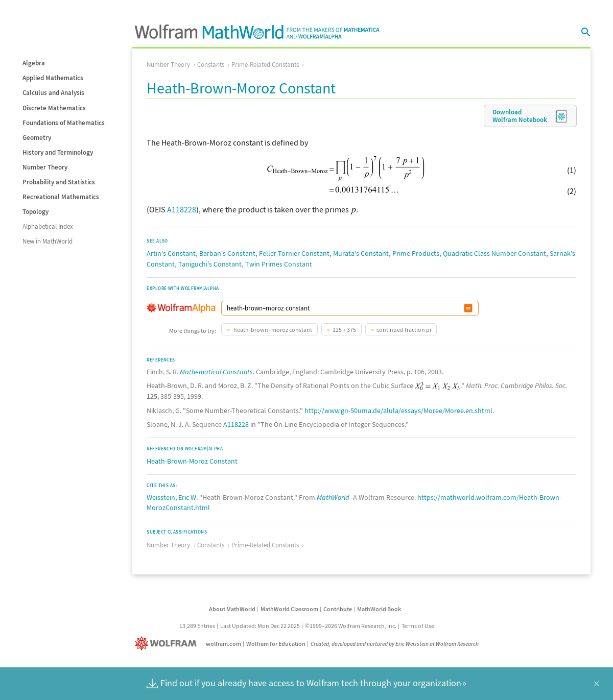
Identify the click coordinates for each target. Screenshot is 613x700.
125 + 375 (344, 330)
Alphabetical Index (48, 226)
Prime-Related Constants (265, 65)
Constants (211, 65)
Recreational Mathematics (61, 197)
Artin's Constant (171, 253)
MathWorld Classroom (289, 609)
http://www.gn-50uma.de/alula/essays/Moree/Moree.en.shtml (398, 411)
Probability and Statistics (59, 182)
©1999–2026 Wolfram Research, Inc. (351, 626)
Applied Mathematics (53, 78)
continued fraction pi (404, 330)
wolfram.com (223, 644)
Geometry (37, 138)
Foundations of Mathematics (64, 123)
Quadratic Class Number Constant (494, 253)
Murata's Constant (361, 253)
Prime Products (416, 253)
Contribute (338, 609)
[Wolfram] (168, 644)
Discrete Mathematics (54, 108)
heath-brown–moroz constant (272, 330)
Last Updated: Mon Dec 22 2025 (260, 626)
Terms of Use (418, 626)
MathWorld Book (379, 609)
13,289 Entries (197, 626)
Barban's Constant (227, 253)
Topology (36, 212)
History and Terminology (58, 152)
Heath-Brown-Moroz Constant (192, 461)
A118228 (182, 209)
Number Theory (45, 167)
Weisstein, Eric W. (172, 497)
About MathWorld (232, 609)
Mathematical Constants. (217, 372)
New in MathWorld (48, 241)
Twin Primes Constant (279, 264)
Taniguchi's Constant (210, 264)
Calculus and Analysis (53, 93)
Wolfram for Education (276, 644)
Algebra (34, 63)
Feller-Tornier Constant (294, 253)
